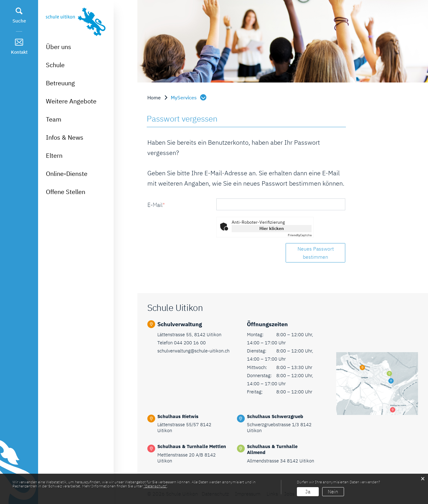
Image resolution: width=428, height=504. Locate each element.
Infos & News (65, 137)
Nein (333, 492)
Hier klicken (272, 228)
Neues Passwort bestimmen (316, 253)
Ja (308, 492)
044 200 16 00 (190, 343)
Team (54, 119)
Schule (55, 65)
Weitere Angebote (71, 101)
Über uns (59, 47)
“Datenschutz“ (155, 486)
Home (154, 97)
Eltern (54, 155)
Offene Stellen (66, 192)
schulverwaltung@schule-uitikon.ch (193, 351)
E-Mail (156, 205)
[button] (189, 97)
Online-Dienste (67, 174)
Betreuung (60, 83)
